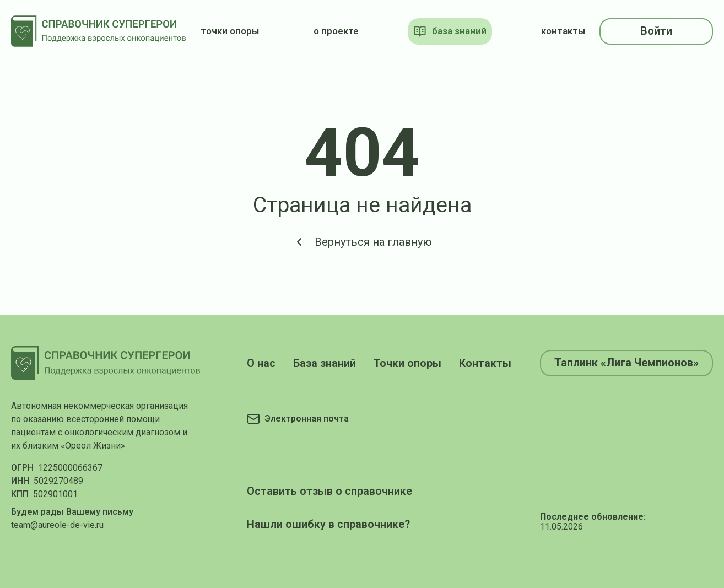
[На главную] (99, 31)
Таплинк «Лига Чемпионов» (626, 363)
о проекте (336, 31)
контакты (563, 31)
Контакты (485, 363)
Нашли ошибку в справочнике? (328, 524)
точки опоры (230, 31)
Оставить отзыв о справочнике (329, 491)
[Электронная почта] (298, 419)
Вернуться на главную (362, 242)
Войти (656, 31)
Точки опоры (407, 363)
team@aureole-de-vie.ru (57, 525)
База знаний (325, 363)
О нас (261, 363)
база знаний (450, 31)
